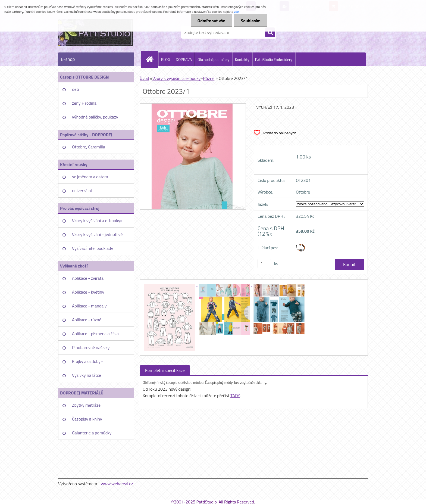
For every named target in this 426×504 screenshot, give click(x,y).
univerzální (82, 191)
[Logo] (95, 32)
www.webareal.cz (117, 484)
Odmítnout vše (211, 21)
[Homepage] (152, 59)
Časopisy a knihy (87, 419)
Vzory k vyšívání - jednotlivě (97, 234)
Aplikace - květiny (88, 292)
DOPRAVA (184, 59)
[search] (270, 33)
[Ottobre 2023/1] (170, 285)
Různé (209, 78)
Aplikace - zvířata (88, 278)
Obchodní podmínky (213, 59)
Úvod (144, 78)
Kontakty (242, 59)
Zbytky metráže (86, 405)
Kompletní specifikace (165, 370)
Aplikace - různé (87, 320)
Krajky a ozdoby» (87, 361)
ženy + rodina (84, 103)
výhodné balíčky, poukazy (95, 117)
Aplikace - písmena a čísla (95, 334)
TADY (235, 396)
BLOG (166, 59)
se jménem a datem (90, 177)
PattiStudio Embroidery (274, 59)
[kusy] (264, 264)
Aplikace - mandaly (89, 306)
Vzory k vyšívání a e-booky (177, 78)
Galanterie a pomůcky (92, 433)
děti (76, 89)
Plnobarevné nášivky (91, 347)
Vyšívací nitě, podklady (93, 248)
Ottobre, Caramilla (89, 147)
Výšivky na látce (87, 375)
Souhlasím (251, 21)
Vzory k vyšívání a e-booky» (97, 220)
